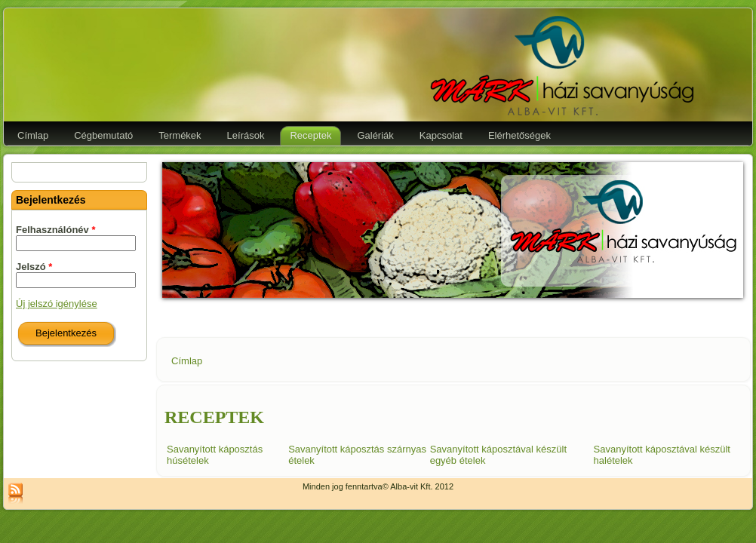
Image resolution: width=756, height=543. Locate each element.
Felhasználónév (55, 230)
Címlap (187, 361)
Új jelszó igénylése (57, 304)
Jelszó (34, 267)
